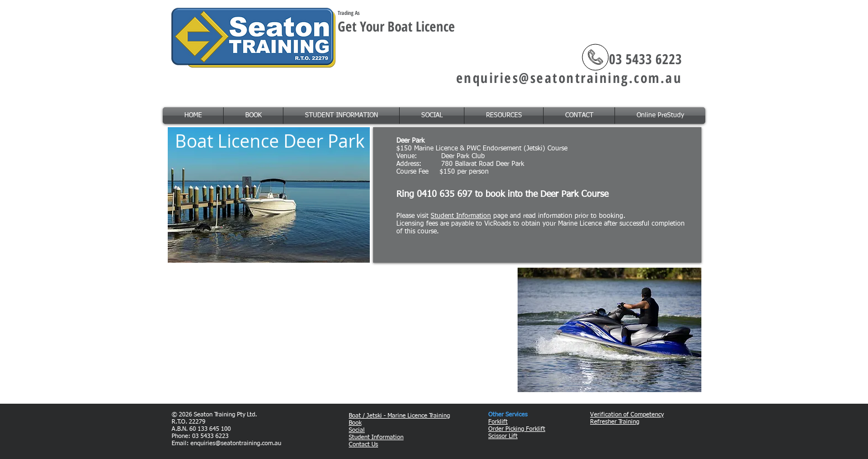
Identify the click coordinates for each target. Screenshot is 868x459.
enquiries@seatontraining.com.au (569, 77)
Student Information (461, 216)
